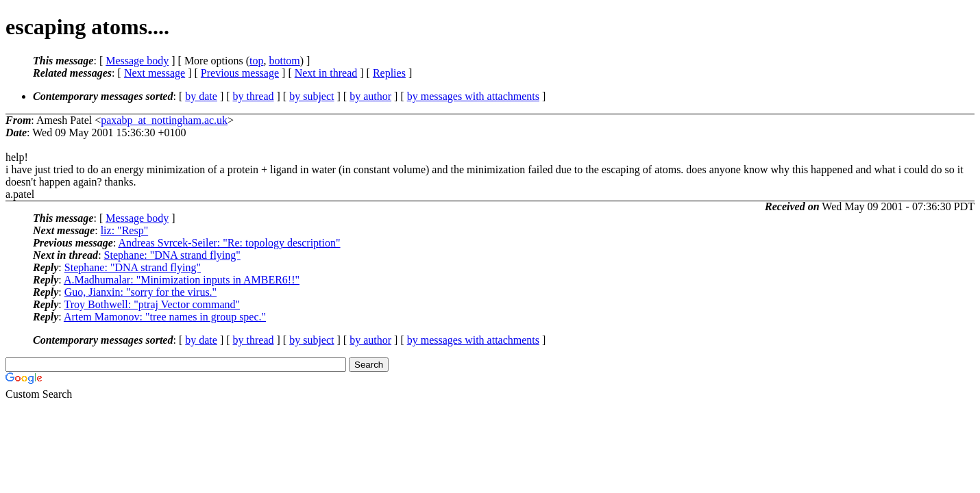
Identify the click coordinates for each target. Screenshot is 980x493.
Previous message (240, 73)
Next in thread (326, 73)
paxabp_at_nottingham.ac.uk (164, 120)
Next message (155, 73)
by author (370, 96)
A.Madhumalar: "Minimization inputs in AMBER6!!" (182, 280)
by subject (311, 96)
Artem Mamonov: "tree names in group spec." (165, 317)
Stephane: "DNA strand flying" (172, 255)
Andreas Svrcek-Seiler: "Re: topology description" (229, 243)
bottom (284, 61)
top (256, 61)
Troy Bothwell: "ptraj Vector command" (152, 304)
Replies (389, 73)
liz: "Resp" (125, 230)
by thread (254, 96)
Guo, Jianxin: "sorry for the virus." (140, 292)
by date (201, 96)
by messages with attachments (473, 96)
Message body (137, 61)
